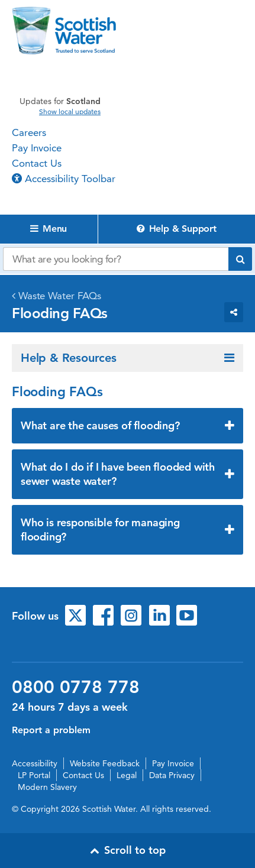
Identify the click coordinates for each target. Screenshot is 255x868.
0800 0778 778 (76, 687)
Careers (29, 132)
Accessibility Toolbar (64, 179)
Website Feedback (105, 763)
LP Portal (34, 775)
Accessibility (35, 763)
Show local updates (70, 112)
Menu (49, 229)
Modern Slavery (47, 787)
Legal (127, 775)
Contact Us (37, 163)
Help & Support (177, 229)
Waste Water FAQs (60, 296)
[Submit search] (240, 259)
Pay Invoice (37, 148)
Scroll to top (128, 850)
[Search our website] (116, 259)
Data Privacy (172, 775)
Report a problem (51, 730)
